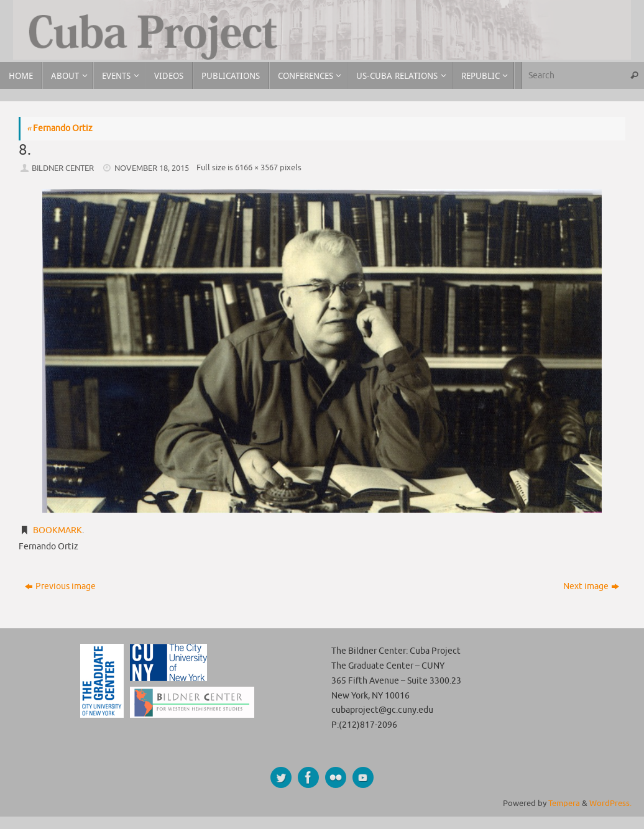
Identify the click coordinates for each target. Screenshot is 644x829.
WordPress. (610, 804)
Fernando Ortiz (60, 128)
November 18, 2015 (152, 168)
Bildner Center (63, 168)
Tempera (564, 804)
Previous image (60, 586)
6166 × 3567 (256, 168)
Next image (591, 586)
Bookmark (57, 530)
